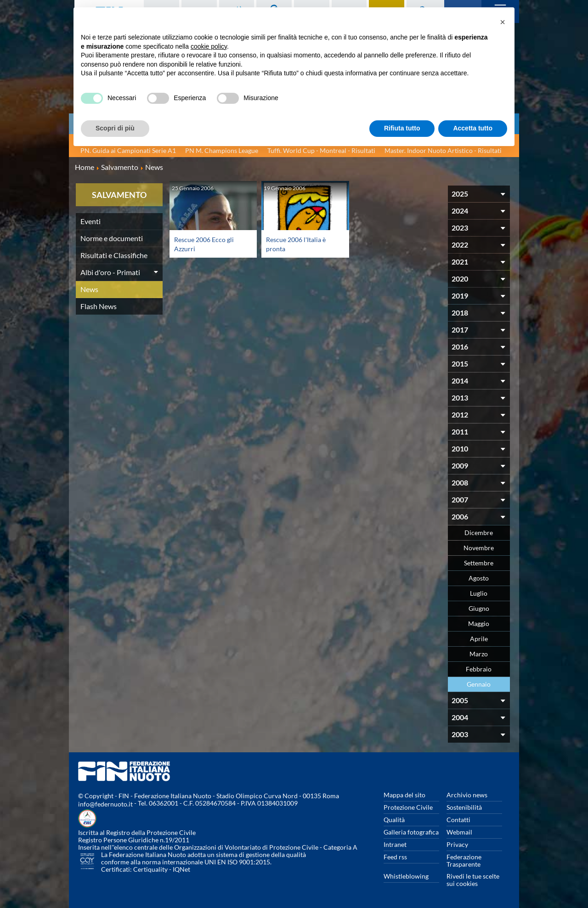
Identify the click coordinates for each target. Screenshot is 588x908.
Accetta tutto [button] (473, 128)
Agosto (479, 578)
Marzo (479, 654)
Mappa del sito (404, 795)
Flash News (99, 306)
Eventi (90, 221)
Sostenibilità (464, 807)
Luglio (479, 593)
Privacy (457, 844)
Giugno (479, 608)
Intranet (395, 844)
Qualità (394, 820)
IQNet (181, 869)
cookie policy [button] (209, 46)
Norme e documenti (112, 238)
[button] (503, 22)
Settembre (479, 563)
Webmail (459, 832)
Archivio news (467, 795)
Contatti (458, 820)
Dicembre (479, 533)
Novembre (479, 548)
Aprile (479, 639)
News (89, 289)
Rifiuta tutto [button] (402, 128)
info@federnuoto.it (105, 804)
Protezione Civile (408, 807)
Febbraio (479, 669)
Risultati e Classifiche (114, 255)
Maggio (479, 623)
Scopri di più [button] (115, 128)
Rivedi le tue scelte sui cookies (473, 880)
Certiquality (150, 869)
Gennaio (479, 684)
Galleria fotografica (411, 832)
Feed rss (395, 857)
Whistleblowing (406, 876)
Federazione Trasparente (464, 860)
